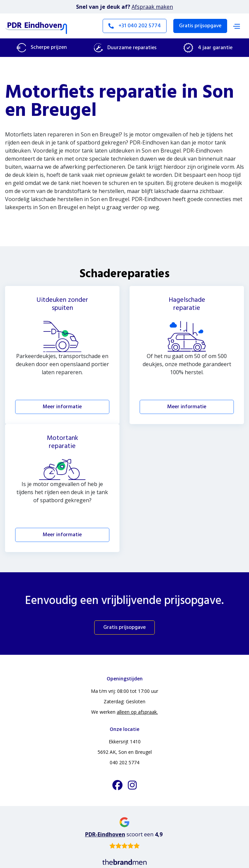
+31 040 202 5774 (135, 26)
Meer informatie (62, 407)
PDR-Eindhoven (105, 834)
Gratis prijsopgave (200, 26)
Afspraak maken (152, 7)
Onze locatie (124, 729)
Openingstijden (125, 679)
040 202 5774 (124, 762)
